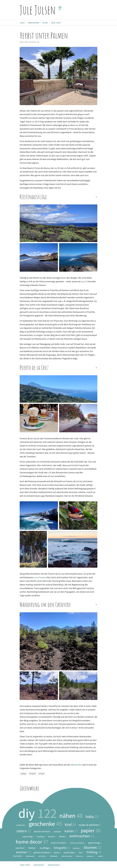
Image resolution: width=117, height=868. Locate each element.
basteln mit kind (42, 831)
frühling (94, 852)
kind (70, 825)
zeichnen (43, 856)
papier (91, 830)
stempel (58, 832)
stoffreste (21, 825)
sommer (23, 852)
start (22, 23)
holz (81, 853)
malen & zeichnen (90, 825)
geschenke (45, 824)
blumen (93, 847)
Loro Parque (39, 577)
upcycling (28, 837)
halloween (31, 856)
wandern (42, 774)
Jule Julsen (41, 10)
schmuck (54, 856)
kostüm (52, 837)
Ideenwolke (76, 765)
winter (63, 836)
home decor (32, 842)
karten (71, 831)
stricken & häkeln (78, 843)
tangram (91, 856)
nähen (71, 816)
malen (101, 856)
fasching (41, 837)
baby (92, 816)
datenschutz (54, 865)
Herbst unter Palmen (44, 35)
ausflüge (23, 774)
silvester (80, 856)
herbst (33, 848)
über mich (56, 23)
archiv (45, 23)
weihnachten (82, 836)
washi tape (70, 853)
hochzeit (18, 856)
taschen (21, 848)
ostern (24, 831)
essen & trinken (59, 843)
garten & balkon (43, 853)
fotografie (32, 774)
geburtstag (95, 843)
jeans (58, 853)
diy (38, 813)
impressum (39, 865)
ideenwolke (34, 23)
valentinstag (67, 856)
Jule (38, 42)
